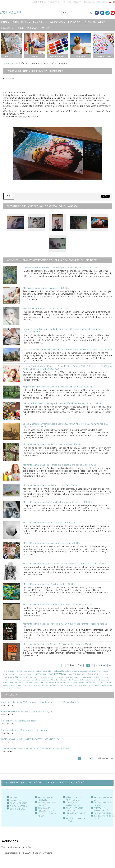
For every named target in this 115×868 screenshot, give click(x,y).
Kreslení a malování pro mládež (28, 680)
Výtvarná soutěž (63, 683)
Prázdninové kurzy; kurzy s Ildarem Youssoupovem (72, 671)
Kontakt (101, 2)
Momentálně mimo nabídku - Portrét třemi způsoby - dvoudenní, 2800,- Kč (58, 605)
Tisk (70, 2)
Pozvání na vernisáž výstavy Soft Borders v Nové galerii (27, 712)
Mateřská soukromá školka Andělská (65, 680)
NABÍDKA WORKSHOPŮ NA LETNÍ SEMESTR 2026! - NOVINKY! (30, 739)
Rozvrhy (77, 2)
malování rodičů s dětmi (12, 688)
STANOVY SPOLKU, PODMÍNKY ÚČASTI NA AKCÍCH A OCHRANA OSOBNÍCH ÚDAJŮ (45, 783)
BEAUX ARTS (15, 800)
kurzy (13, 685)
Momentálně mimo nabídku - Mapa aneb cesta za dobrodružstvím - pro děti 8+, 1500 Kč (64, 564)
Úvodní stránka (39, 2)
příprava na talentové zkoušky (33, 685)
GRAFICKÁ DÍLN (17, 809)
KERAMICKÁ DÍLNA (46, 811)
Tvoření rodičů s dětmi (103, 685)
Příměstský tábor (43, 674)
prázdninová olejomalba (42, 671)
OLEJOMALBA (44, 808)
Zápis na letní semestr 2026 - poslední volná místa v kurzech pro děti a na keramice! (41, 702)
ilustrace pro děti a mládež (84, 685)
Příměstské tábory (94, 674)
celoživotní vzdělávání (65, 677)
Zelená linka (89, 2)
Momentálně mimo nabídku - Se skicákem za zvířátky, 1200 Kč (52, 444)
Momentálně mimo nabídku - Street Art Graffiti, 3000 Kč (49, 584)
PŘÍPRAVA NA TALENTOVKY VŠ (73, 804)
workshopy (46, 680)
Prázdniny (60, 674)
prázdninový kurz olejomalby (21, 671)
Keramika (81, 674)
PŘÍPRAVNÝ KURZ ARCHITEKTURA (73, 799)
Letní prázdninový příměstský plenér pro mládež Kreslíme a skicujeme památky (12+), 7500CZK (68, 350)
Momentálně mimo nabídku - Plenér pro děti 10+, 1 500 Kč (50, 485)
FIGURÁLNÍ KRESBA (18, 806)
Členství (92, 683)
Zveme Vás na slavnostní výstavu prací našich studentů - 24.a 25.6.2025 (35, 749)
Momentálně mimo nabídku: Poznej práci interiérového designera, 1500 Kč (58, 644)
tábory (18, 685)
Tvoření (72, 674)
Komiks (6, 671)
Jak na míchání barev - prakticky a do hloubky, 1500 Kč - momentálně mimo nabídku (63, 403)
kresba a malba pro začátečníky (21, 674)
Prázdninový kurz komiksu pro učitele (19, 721)
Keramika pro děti (52, 685)
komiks (12, 680)
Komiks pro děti (66, 685)
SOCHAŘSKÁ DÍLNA (102, 813)
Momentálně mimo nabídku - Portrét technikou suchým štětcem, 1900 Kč (57, 502)
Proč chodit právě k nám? (34, 683)
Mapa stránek (54, 2)
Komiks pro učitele (48, 677)
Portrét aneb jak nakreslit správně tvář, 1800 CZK (46, 309)
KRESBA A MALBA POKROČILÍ (46, 799)
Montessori (84, 683)
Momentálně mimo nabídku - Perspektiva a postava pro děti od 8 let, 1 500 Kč (59, 465)
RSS (64, 2)
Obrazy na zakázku (16, 683)
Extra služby (85, 680)
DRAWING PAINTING (19, 803)
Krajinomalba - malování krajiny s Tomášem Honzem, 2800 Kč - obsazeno (58, 387)
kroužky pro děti (93, 677)
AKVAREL (14, 798)
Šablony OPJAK (80, 677)
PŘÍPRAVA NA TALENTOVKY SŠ (101, 809)
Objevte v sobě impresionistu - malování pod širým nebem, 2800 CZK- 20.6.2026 (61, 268)
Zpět (9, 196)
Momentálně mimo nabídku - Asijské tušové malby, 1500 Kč (51, 523)
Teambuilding (51, 683)
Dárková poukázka (104, 682)
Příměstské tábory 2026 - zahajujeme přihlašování (25, 730)
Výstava (6, 685)
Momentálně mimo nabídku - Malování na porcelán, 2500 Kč (51, 543)
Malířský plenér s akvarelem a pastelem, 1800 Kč (46, 288)
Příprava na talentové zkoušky (27, 677)
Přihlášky (74, 683)
